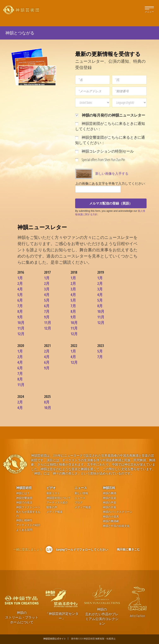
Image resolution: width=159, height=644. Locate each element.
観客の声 (52, 507)
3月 (47, 289)
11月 (21, 328)
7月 (20, 306)
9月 (20, 317)
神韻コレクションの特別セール (104, 151)
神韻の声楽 (109, 503)
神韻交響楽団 (24, 498)
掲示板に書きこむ (128, 549)
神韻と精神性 (24, 520)
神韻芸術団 (24, 488)
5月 (20, 295)
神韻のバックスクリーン (117, 512)
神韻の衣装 (109, 507)
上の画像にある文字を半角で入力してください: (110, 183)
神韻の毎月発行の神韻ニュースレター (110, 115)
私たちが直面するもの (28, 514)
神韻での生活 (24, 503)
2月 (20, 283)
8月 (20, 311)
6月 (20, 300)
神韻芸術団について (58, 498)
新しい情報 (81, 493)
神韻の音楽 (109, 498)
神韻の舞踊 (109, 493)
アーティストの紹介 (28, 525)
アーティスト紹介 (57, 503)
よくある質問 (24, 530)
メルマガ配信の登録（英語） (111, 203)
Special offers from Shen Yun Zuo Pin (100, 160)
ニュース (81, 488)
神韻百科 (109, 488)
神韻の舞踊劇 (111, 521)
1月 (20, 278)
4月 (20, 289)
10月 (21, 323)
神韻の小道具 (111, 517)
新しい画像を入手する (112, 173)
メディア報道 (54, 512)
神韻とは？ (23, 493)
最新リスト (53, 493)
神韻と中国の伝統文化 (116, 526)
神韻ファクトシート (28, 507)
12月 (21, 334)
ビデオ (51, 488)
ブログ (79, 503)
